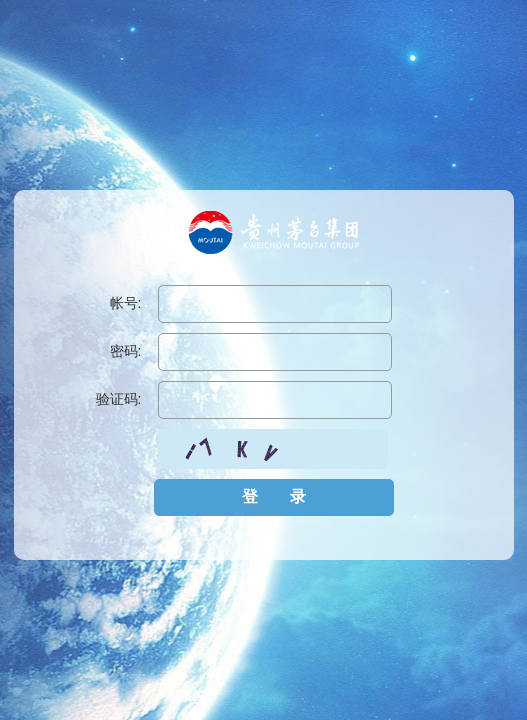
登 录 (274, 496)
